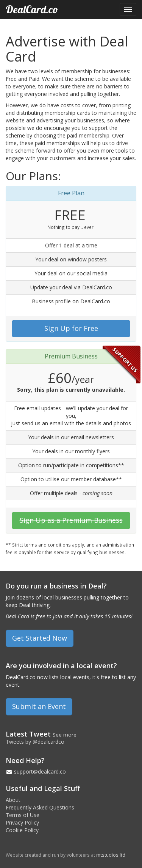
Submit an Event (39, 706)
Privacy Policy (22, 822)
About (13, 800)
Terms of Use (23, 815)
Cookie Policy (22, 830)
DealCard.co (32, 9)
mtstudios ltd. (111, 855)
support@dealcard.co (40, 771)
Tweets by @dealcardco (35, 742)
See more (65, 735)
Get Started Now (40, 638)
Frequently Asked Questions (40, 807)
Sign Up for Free (71, 328)
